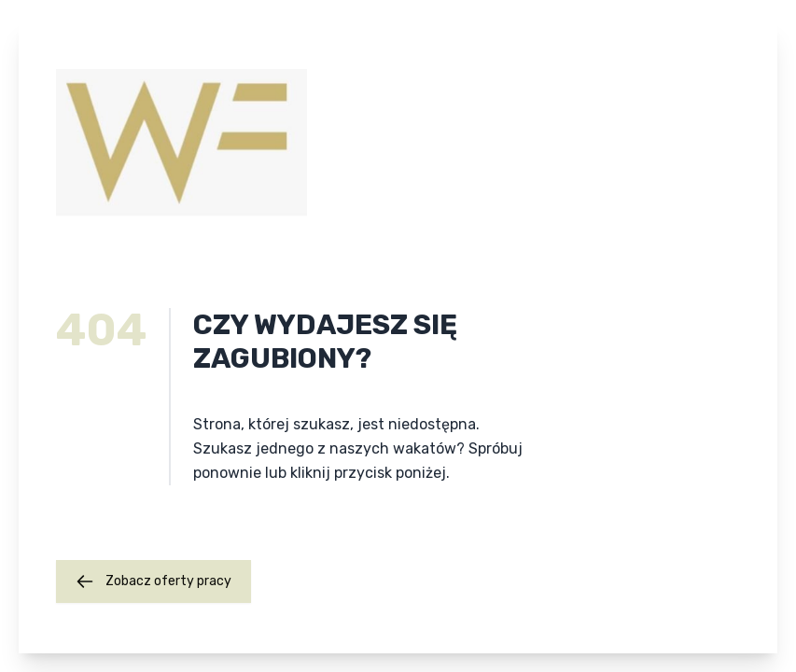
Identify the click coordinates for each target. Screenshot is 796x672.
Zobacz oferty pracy (154, 581)
